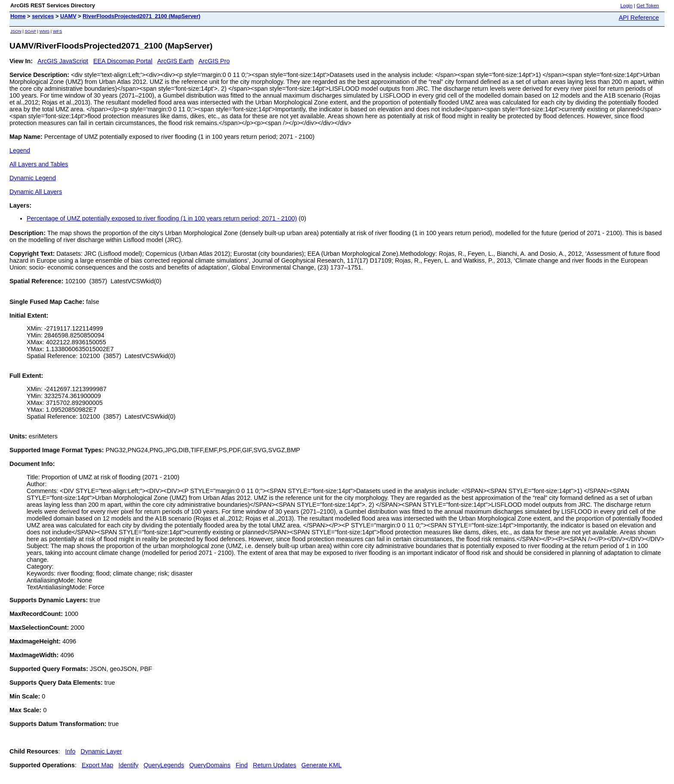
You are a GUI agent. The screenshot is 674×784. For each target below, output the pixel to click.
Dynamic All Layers (36, 192)
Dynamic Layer (101, 751)
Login (626, 6)
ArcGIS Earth (176, 61)
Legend (20, 150)
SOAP (30, 31)
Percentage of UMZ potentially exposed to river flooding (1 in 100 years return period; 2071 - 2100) (162, 218)
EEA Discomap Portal (123, 61)
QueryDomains (210, 765)
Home (18, 16)
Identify (129, 765)
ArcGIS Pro (214, 61)
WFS (57, 31)
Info (70, 751)
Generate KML (322, 765)
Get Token (648, 6)
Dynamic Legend (33, 178)
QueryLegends (164, 765)
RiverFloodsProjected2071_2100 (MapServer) (141, 16)
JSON (16, 31)
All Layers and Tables (39, 164)
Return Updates (274, 765)
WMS (44, 31)
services (43, 16)
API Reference (639, 18)
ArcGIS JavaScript (63, 61)
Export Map (98, 765)
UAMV (68, 16)
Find (242, 765)
